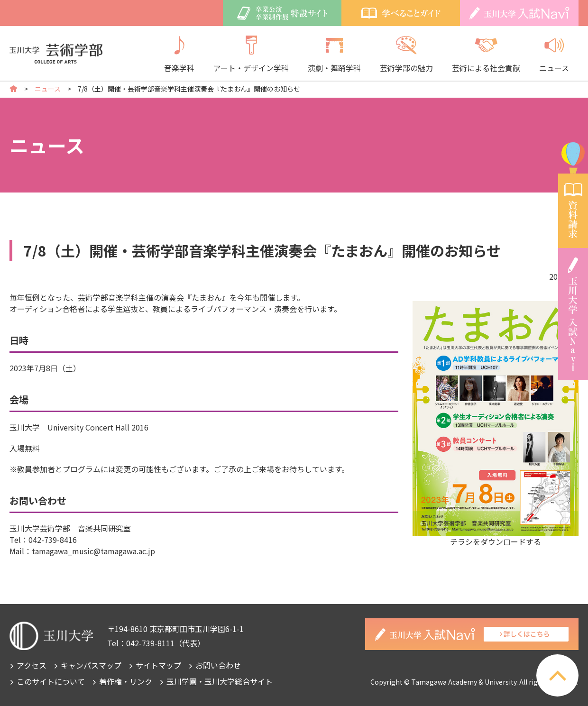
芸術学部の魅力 (406, 55)
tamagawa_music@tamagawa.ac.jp (93, 551)
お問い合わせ (218, 665)
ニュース (554, 55)
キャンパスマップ (91, 665)
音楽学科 (179, 55)
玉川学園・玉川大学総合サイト (220, 681)
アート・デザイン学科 (251, 55)
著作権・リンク (126, 681)
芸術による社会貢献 (486, 55)
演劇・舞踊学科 (334, 55)
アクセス (32, 665)
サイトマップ (158, 665)
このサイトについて (51, 681)
